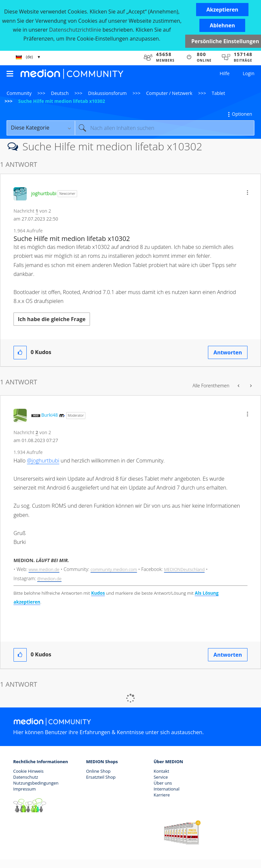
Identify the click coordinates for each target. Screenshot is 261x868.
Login (249, 73)
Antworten (228, 352)
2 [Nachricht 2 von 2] (37, 432)
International (166, 789)
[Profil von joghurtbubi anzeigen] (44, 193)
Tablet (218, 93)
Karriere (162, 795)
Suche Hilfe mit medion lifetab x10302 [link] (62, 101)
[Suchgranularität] (41, 128)
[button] (222, 10)
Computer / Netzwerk (169, 93)
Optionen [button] (242, 114)
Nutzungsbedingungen (36, 783)
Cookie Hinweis (28, 771)
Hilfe (225, 73)
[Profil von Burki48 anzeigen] (49, 415)
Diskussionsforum (107, 93)
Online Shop (98, 771)
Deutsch (60, 93)
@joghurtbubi (43, 461)
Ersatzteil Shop (101, 777)
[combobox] (165, 128)
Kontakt (161, 771)
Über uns (163, 783)
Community (19, 93)
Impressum (25, 789)
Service (161, 777)
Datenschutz (26, 777)
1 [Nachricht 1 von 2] (37, 211)
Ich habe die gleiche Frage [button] (52, 319)
